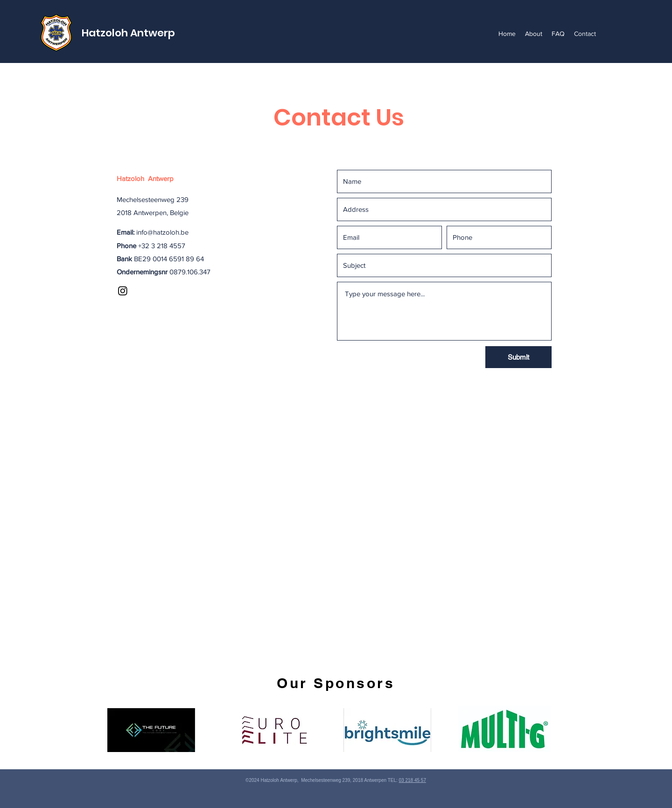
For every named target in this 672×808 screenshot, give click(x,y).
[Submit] (518, 357)
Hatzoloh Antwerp (128, 33)
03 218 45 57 (413, 780)
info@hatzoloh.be (162, 232)
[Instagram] (123, 291)
